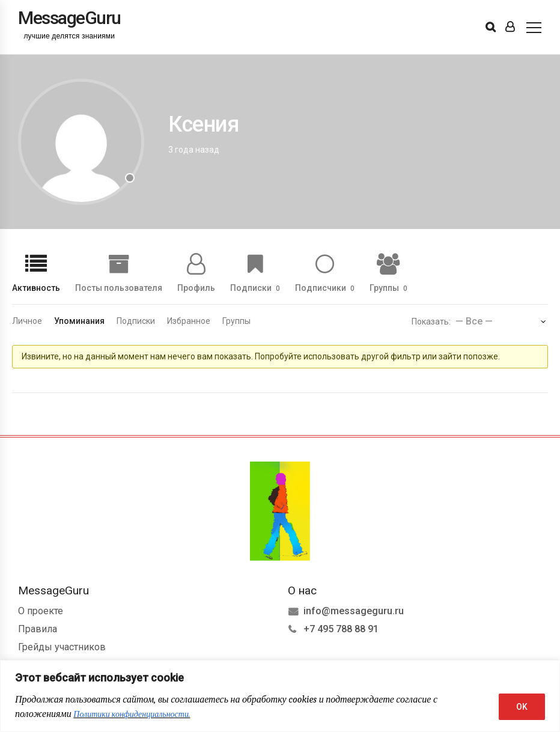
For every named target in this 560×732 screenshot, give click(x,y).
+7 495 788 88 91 (341, 629)
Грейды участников (62, 647)
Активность (36, 288)
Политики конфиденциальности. (132, 714)
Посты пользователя (119, 288)
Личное (27, 321)
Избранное (189, 321)
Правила (38, 629)
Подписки (255, 288)
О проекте (41, 611)
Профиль (196, 288)
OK (522, 707)
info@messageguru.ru (354, 611)
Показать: (431, 322)
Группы (388, 288)
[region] (280, 696)
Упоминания (79, 321)
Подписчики (325, 288)
